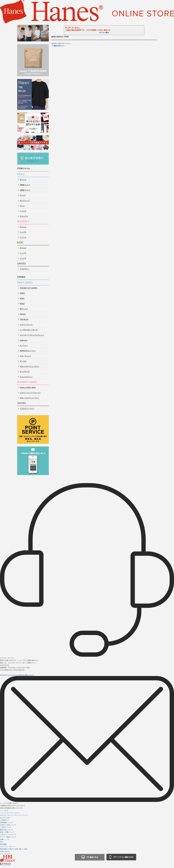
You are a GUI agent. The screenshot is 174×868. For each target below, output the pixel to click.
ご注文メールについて (8, 834)
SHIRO (22, 293)
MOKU (22, 304)
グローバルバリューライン (30, 366)
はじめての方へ (6, 818)
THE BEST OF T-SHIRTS (29, 288)
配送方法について (6, 830)
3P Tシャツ (24, 309)
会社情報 (3, 844)
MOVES (23, 314)
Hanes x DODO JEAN (28, 387)
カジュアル (24, 216)
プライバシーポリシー (8, 846)
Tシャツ (23, 195)
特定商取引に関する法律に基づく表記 (14, 849)
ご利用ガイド (5, 820)
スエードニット (26, 356)
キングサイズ (25, 372)
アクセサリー (25, 269)
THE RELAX (24, 319)
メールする (4, 810)
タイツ (22, 206)
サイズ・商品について (8, 837)
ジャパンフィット (26, 325)
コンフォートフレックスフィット (32, 335)
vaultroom (24, 340)
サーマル (23, 361)
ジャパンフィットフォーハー (30, 393)
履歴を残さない (59, 46)
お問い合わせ (5, 851)
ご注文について (6, 827)
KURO (22, 298)
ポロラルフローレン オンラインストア (14, 815)
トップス (23, 232)
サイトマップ (5, 854)
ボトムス (23, 180)
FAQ (1, 842)
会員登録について (6, 822)
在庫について (5, 839)
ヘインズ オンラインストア (10, 813)
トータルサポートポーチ (29, 330)
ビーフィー (24, 346)
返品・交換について (7, 832)
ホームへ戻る (104, 33)
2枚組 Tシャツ (25, 190)
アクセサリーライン (27, 409)
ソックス (23, 211)
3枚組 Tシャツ (25, 185)
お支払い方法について (8, 825)
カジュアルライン (26, 377)
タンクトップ (25, 201)
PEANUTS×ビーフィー (28, 351)
